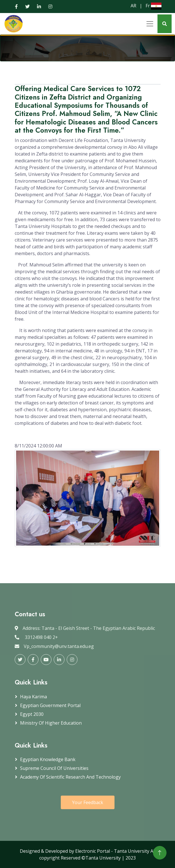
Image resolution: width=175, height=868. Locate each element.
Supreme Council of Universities (54, 768)
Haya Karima (34, 697)
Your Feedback (88, 802)
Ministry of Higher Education (51, 723)
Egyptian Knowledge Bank (48, 759)
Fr (148, 6)
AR (133, 6)
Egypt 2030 (32, 714)
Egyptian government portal (50, 705)
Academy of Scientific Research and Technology (70, 777)
